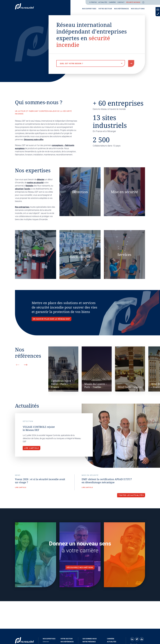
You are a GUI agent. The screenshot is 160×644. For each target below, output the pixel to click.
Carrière (112, 2)
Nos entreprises (22, 207)
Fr (143, 2)
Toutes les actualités (131, 495)
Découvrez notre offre (34, 140)
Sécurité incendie (133, 2)
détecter (41, 179)
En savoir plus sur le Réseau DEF (51, 319)
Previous (18, 365)
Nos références (122, 9)
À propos (93, 2)
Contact (121, 2)
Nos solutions (138, 9)
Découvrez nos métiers (80, 567)
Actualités (103, 2)
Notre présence (89, 642)
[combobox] (91, 63)
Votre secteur (105, 9)
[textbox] (91, 64)
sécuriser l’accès (23, 189)
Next (26, 365)
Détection (46, 642)
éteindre (30, 186)
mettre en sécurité (35, 183)
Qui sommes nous (90, 639)
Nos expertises (89, 9)
